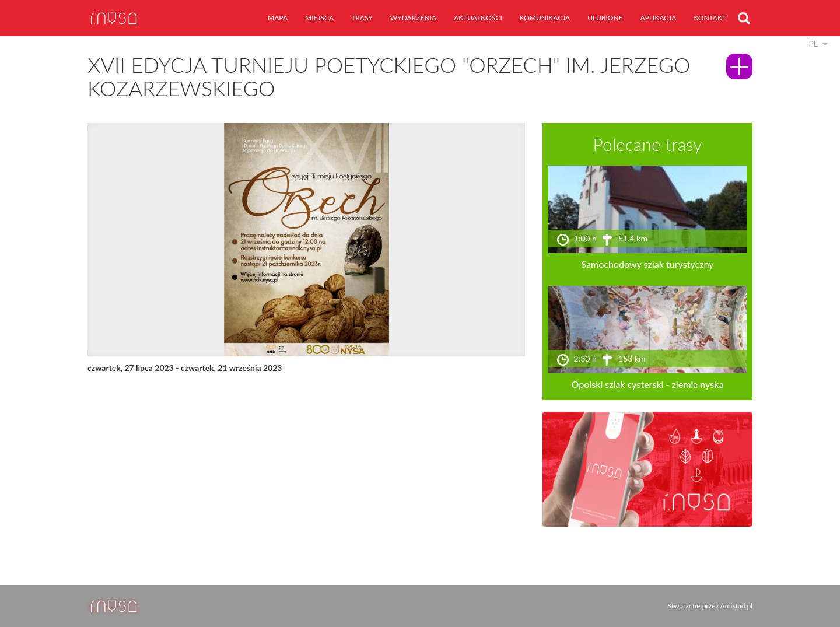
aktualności (478, 18)
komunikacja (545, 18)
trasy (362, 18)
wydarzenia (413, 18)
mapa (278, 18)
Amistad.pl (736, 606)
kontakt (710, 18)
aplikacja (659, 18)
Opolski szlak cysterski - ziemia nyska (648, 384)
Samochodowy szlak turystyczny (647, 264)
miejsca (319, 18)
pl (813, 43)
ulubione (605, 18)
